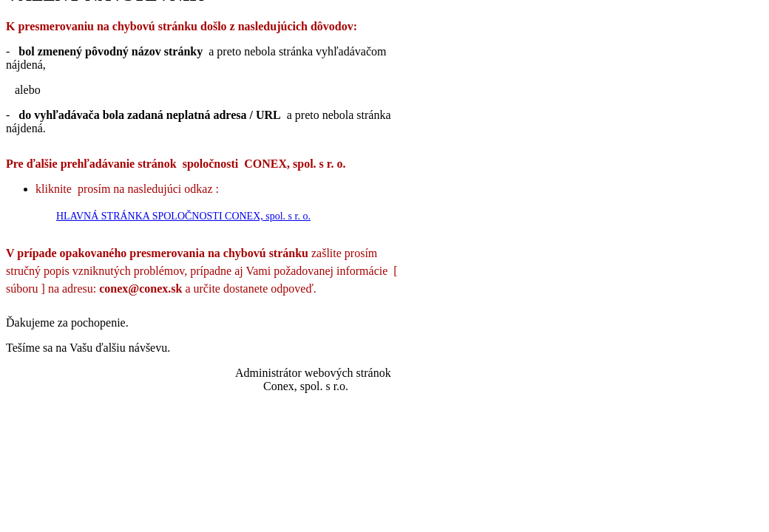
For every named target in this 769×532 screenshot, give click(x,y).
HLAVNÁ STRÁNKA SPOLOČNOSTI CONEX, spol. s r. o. (183, 216)
